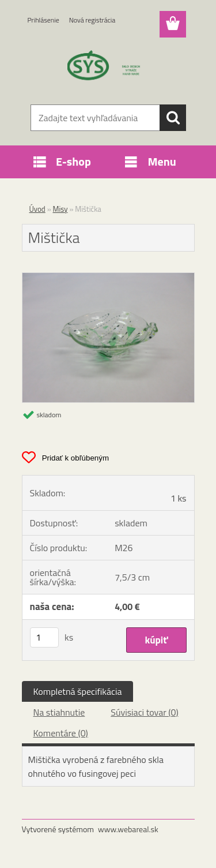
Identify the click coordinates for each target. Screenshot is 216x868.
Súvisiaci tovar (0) (144, 712)
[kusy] (44, 637)
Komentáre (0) (61, 733)
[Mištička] (108, 278)
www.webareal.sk (128, 829)
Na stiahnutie (59, 712)
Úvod (37, 209)
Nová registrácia (92, 20)
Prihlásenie (43, 20)
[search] (173, 118)
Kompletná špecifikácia (78, 691)
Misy (60, 209)
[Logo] (108, 68)
